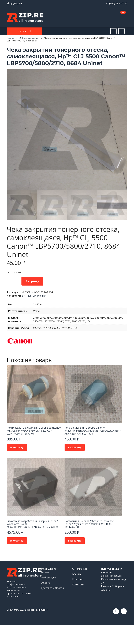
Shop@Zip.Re (14, 3)
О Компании (79, 569)
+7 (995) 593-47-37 (116, 3)
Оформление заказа (49, 570)
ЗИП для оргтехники (34, 296)
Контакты (78, 584)
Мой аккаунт (48, 577)
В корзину (32, 281)
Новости (77, 579)
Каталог (24, 31)
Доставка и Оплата (52, 588)
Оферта (46, 583)
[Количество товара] (14, 281)
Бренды (77, 574)
